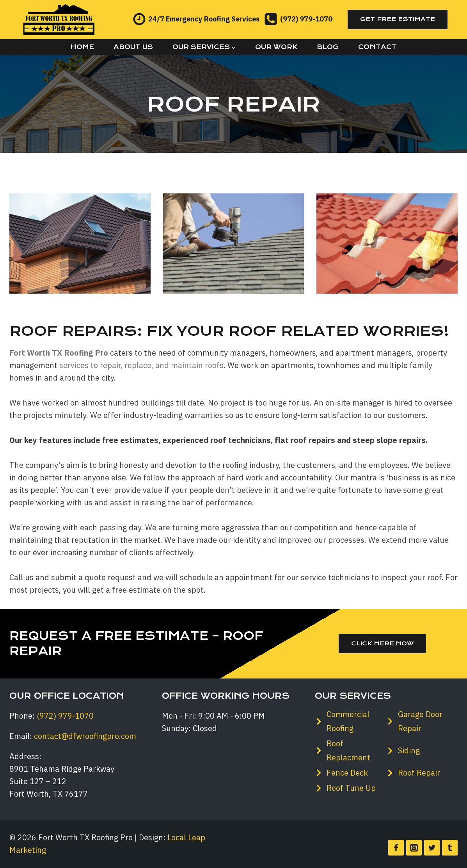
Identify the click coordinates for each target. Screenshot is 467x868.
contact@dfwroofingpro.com (85, 736)
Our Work (276, 47)
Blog (328, 47)
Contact (377, 47)
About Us (133, 47)
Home (82, 47)
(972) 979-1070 (65, 716)
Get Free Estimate (398, 19)
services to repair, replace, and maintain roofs (141, 365)
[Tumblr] (450, 848)
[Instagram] (414, 848)
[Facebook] (396, 848)
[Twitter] (432, 848)
